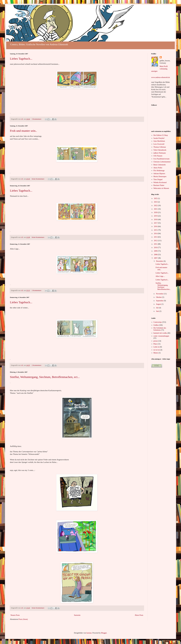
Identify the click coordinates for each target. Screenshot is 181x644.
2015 (156, 230)
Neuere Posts (15, 615)
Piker (155, 344)
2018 (156, 220)
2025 (156, 198)
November (160, 294)
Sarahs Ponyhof (159, 138)
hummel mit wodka (160, 333)
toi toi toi (157, 350)
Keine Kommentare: (38, 179)
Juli (157, 308)
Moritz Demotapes (160, 177)
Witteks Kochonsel (160, 182)
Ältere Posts (139, 615)
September (160, 301)
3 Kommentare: (37, 119)
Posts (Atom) (23, 619)
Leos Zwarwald (159, 144)
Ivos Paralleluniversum (161, 159)
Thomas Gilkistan (160, 147)
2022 (156, 206)
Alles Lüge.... (160, 276)
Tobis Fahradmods (160, 150)
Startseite (77, 615)
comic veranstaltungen (161, 336)
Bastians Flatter (159, 185)
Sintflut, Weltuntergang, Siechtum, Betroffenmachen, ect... (45, 377)
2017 (156, 223)
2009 (156, 251)
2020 (156, 212)
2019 (156, 216)
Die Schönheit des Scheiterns (160, 329)
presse (156, 341)
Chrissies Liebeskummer (162, 162)
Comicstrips (158, 322)
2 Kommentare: (37, 290)
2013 (156, 237)
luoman (89, 633)
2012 (156, 241)
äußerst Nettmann (160, 153)
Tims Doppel (158, 179)
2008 (156, 255)
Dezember (160, 261)
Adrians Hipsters (159, 174)
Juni (158, 311)
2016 (156, 226)
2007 (156, 258)
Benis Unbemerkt (160, 165)
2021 (156, 209)
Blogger (104, 633)
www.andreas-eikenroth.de (161, 77)
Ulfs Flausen (158, 156)
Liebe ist (157, 347)
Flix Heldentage (159, 171)
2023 (156, 202)
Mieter (156, 353)
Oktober (159, 297)
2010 (156, 248)
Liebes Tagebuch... (21, 59)
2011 (156, 244)
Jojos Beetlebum (159, 141)
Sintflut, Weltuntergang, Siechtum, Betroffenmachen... (163, 286)
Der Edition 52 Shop (161, 135)
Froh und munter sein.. (23, 131)
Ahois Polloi (158, 168)
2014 (156, 234)
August (159, 304)
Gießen (156, 325)
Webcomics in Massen (161, 188)
